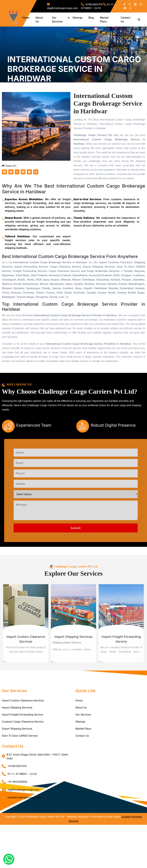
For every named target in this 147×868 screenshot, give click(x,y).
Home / (12, 99)
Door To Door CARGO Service (20, 760)
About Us (81, 732)
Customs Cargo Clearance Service (23, 746)
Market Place (83, 753)
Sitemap (78, 18)
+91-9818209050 (17, 806)
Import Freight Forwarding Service (23, 739)
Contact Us (82, 760)
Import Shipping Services (17, 732)
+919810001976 (89, 5)
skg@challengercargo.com (69, 6)
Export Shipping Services (17, 753)
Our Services (83, 739)
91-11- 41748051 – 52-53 (93, 6)
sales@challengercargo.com (24, 822)
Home (28, 18)
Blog (92, 18)
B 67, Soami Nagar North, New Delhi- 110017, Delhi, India (38, 781)
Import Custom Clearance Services (23, 725)
